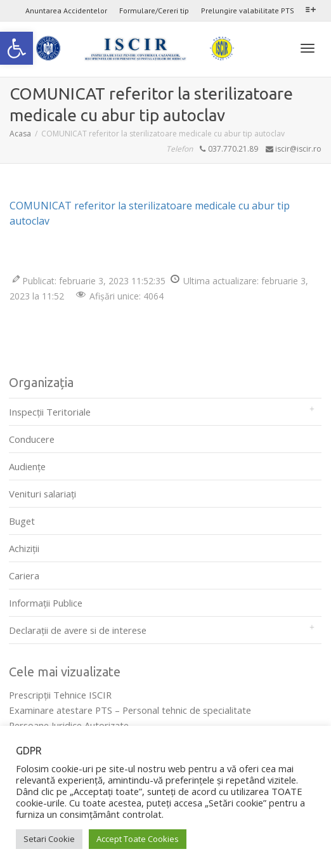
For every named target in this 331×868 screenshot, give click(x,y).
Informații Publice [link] (46, 603)
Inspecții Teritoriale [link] (50, 412)
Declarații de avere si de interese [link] (78, 630)
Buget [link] (22, 521)
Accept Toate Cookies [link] (138, 839)
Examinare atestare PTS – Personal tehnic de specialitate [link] (130, 710)
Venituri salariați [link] (42, 494)
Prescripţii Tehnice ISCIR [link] (60, 695)
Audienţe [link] (27, 466)
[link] (16, 48)
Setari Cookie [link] (49, 839)
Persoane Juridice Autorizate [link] (69, 725)
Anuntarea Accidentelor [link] (66, 10)
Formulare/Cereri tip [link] (154, 10)
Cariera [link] (24, 575)
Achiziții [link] (24, 548)
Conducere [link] (32, 439)
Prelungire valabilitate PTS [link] (248, 10)
